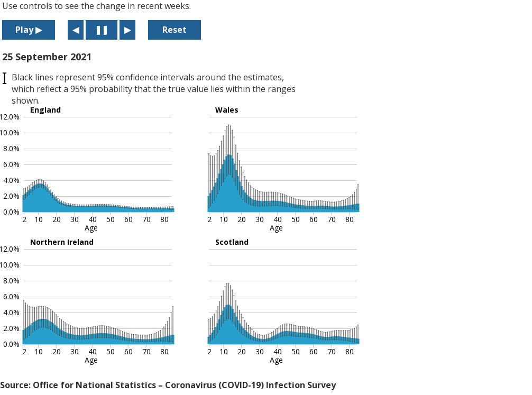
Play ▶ (29, 30)
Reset (175, 30)
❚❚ (102, 30)
